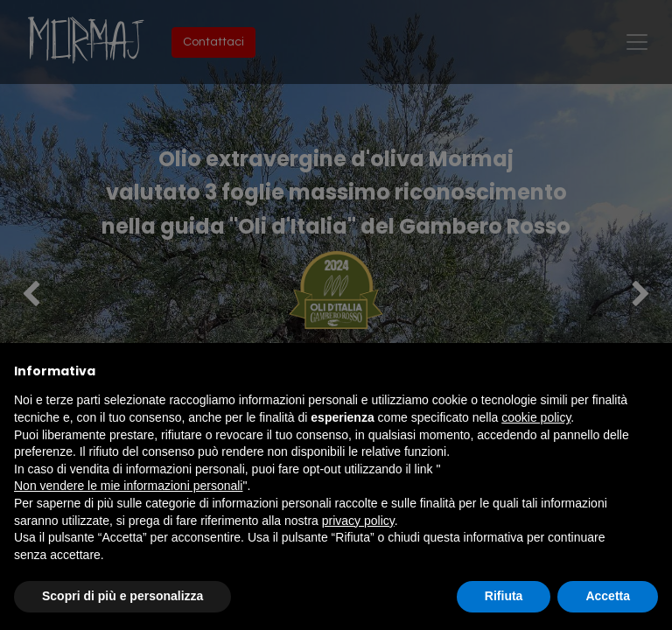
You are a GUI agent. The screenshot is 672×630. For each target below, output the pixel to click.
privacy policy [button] (358, 521)
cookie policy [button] (536, 417)
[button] (649, 371)
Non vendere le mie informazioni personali (128, 486)
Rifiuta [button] (504, 596)
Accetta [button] (608, 596)
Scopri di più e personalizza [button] (122, 596)
